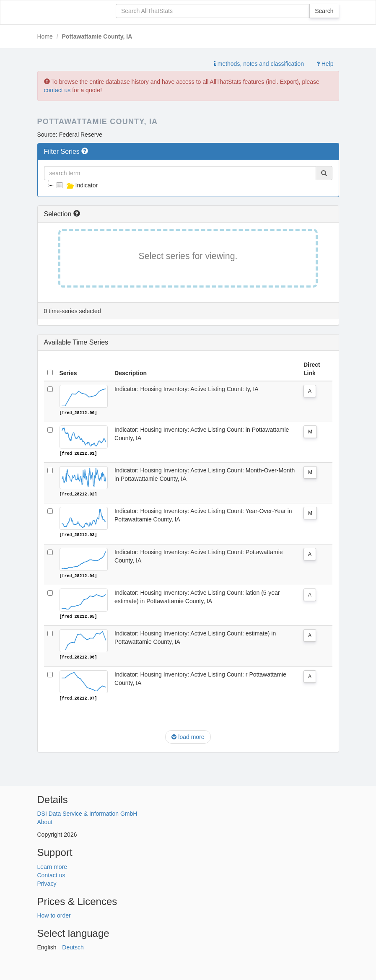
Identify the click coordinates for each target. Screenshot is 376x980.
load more (188, 736)
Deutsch (73, 946)
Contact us (51, 874)
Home (45, 36)
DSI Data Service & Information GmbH (87, 813)
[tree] (188, 185)
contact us (57, 90)
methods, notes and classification (259, 64)
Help (325, 64)
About (45, 821)
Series (68, 373)
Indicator (76, 185)
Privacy (47, 882)
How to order (54, 915)
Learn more (52, 866)
